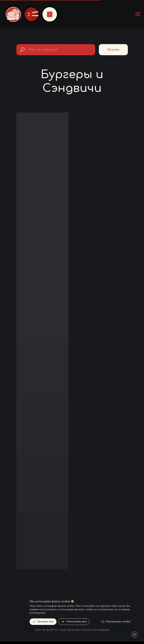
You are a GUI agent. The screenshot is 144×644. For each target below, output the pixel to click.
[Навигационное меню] (138, 14)
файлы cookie (66, 606)
